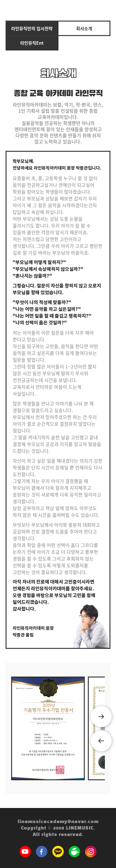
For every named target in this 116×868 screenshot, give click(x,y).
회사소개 (84, 28)
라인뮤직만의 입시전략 (32, 28)
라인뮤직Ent (32, 43)
